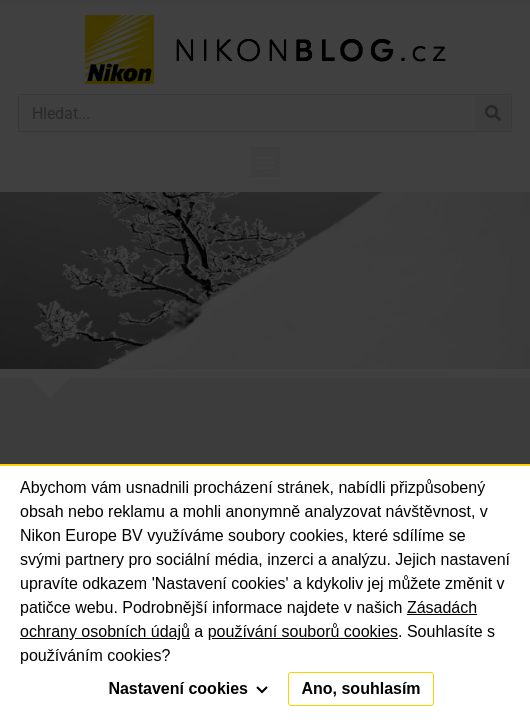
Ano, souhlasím (360, 688)
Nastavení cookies (188, 688)
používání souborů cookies (303, 631)
